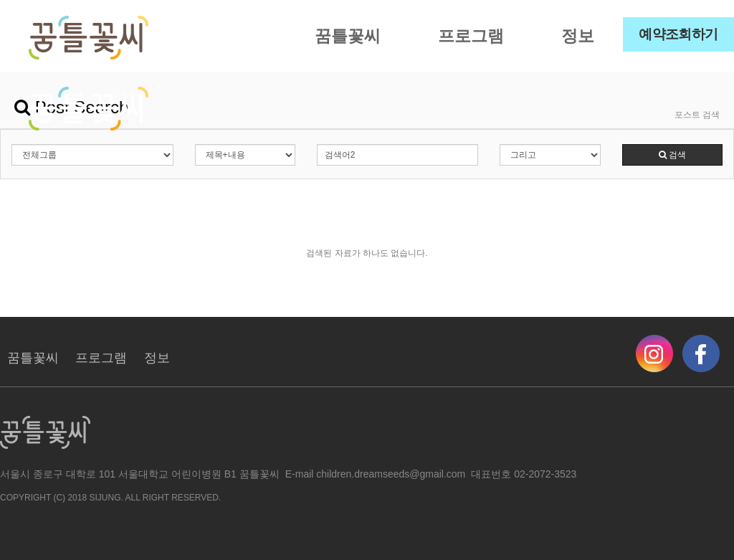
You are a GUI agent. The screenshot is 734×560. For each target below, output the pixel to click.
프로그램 (471, 36)
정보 (578, 36)
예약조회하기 (678, 34)
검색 (672, 155)
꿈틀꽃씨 (348, 36)
